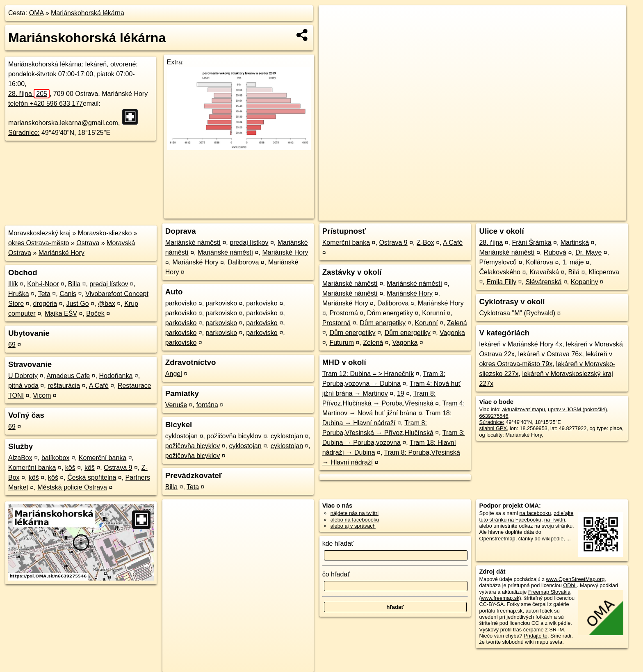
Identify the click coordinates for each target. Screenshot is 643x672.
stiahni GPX (493, 428)
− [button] (333, 32)
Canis (68, 294)
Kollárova (539, 262)
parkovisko (181, 303)
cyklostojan (181, 436)
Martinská (575, 243)
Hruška (19, 294)
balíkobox (56, 458)
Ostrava (88, 243)
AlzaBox (20, 458)
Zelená (457, 323)
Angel (174, 374)
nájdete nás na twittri (355, 513)
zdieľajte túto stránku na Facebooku (526, 516)
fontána (207, 405)
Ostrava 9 (118, 468)
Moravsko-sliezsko (105, 233)
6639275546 (494, 416)
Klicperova (604, 272)
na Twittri (555, 520)
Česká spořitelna (92, 477)
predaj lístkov (109, 284)
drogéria (45, 304)
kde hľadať (338, 543)
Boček (95, 313)
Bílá (574, 272)
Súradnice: (24, 133)
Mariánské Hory (62, 253)
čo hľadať (336, 574)
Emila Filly (501, 282)
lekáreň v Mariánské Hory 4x (521, 344)
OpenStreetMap (485, 214)
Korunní (433, 313)
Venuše (176, 405)
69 (12, 345)
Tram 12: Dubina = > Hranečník (368, 374)
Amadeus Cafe (68, 376)
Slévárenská (543, 282)
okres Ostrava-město (39, 243)
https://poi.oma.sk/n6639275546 (589, 214)
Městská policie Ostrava (72, 487)
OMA (36, 13)
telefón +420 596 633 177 (46, 104)
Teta (44, 294)
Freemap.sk (527, 214)
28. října (29, 94)
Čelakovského (500, 272)
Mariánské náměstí (193, 243)
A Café (99, 386)
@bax (107, 304)
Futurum (342, 343)
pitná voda (23, 386)
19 (401, 393)
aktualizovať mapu (523, 409)
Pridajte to (536, 636)
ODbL (570, 585)
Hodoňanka (116, 376)
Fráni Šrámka (532, 243)
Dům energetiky (390, 313)
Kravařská (544, 272)
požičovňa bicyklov (234, 436)
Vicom (42, 395)
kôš (70, 468)
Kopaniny (585, 282)
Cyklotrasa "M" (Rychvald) (517, 313)
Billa (74, 284)
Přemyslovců (498, 262)
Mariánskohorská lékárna (88, 13)
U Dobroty (23, 376)
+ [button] (333, 19)
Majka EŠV (61, 313)
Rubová (555, 252)
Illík (13, 284)
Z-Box (425, 243)
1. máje (573, 262)
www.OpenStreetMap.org (575, 579)
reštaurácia (64, 386)
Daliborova (243, 262)
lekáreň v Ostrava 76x (550, 354)
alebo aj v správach (353, 526)
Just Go (77, 304)
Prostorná (343, 313)
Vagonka (452, 333)
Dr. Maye (588, 252)
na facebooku (535, 513)
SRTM (556, 630)
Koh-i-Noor (43, 284)
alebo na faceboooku (355, 520)
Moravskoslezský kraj (39, 233)
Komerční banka (103, 458)
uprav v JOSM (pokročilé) (577, 409)
